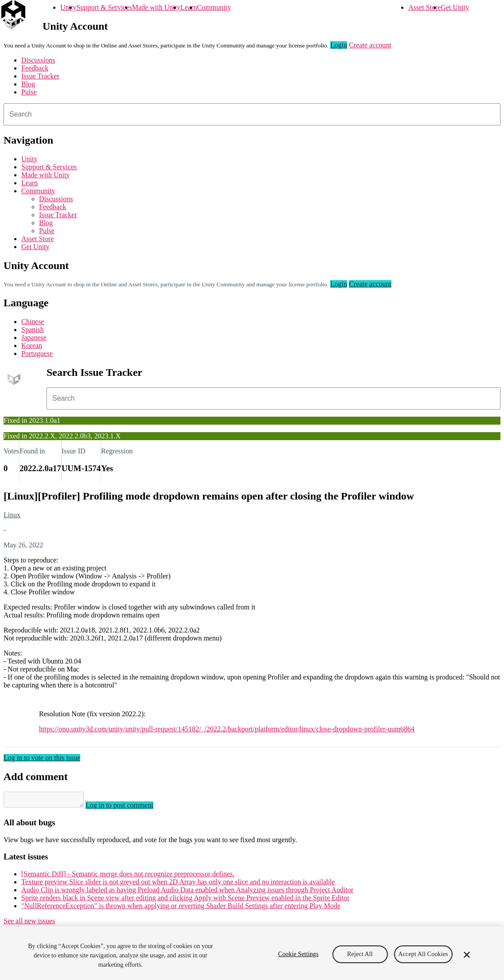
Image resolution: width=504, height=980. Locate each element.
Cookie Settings (298, 954)
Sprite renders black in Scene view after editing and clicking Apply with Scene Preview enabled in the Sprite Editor (185, 900)
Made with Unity (156, 7)
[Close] (467, 955)
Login (339, 45)
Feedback (35, 68)
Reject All (360, 954)
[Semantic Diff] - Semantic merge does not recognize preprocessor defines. (128, 877)
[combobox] (252, 114)
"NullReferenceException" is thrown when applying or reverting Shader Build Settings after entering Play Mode (181, 908)
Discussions (38, 60)
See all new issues (29, 923)
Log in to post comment (128, 808)
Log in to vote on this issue (42, 758)
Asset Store (424, 7)
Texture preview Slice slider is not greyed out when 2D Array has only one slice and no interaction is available (178, 884)
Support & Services (104, 7)
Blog (28, 84)
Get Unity (455, 7)
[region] (252, 953)
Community (214, 7)
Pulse (29, 92)
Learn (189, 7)
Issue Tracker (40, 76)
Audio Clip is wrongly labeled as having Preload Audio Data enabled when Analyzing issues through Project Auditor (187, 892)
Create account (370, 45)
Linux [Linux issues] (12, 515)
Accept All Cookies (423, 954)
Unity (68, 7)
